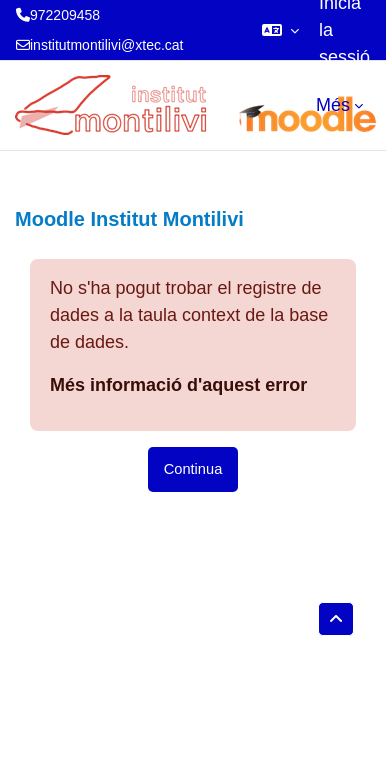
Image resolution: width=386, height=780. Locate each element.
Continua (193, 469)
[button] (280, 30)
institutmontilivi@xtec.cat (106, 45)
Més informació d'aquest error (178, 385)
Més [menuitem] (333, 105)
